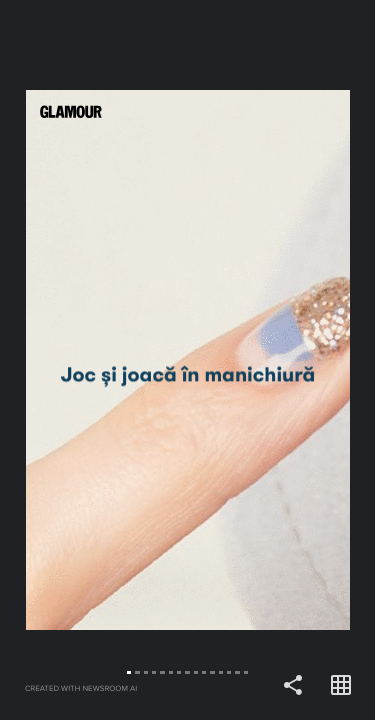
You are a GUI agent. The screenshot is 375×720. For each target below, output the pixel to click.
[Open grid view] (341, 686)
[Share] (293, 686)
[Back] (94, 360)
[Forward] (282, 360)
